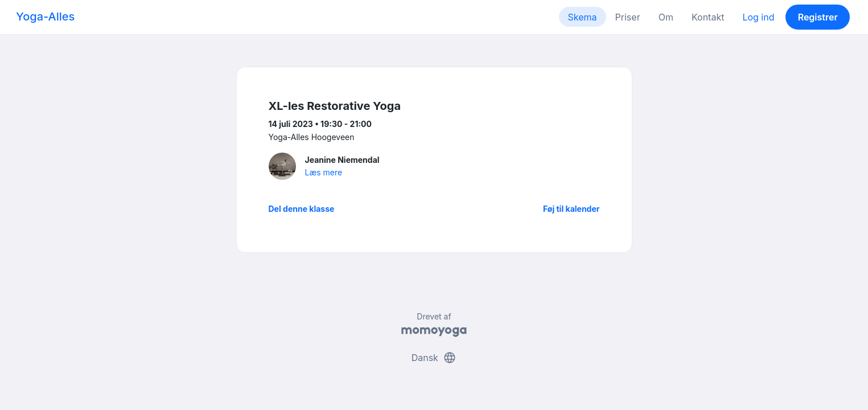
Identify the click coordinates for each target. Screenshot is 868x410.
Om (666, 17)
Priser (628, 17)
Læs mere (324, 172)
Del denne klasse (302, 209)
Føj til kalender (571, 209)
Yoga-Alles (45, 17)
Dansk (434, 358)
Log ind (758, 17)
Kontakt (708, 17)
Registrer (818, 17)
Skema (583, 17)
